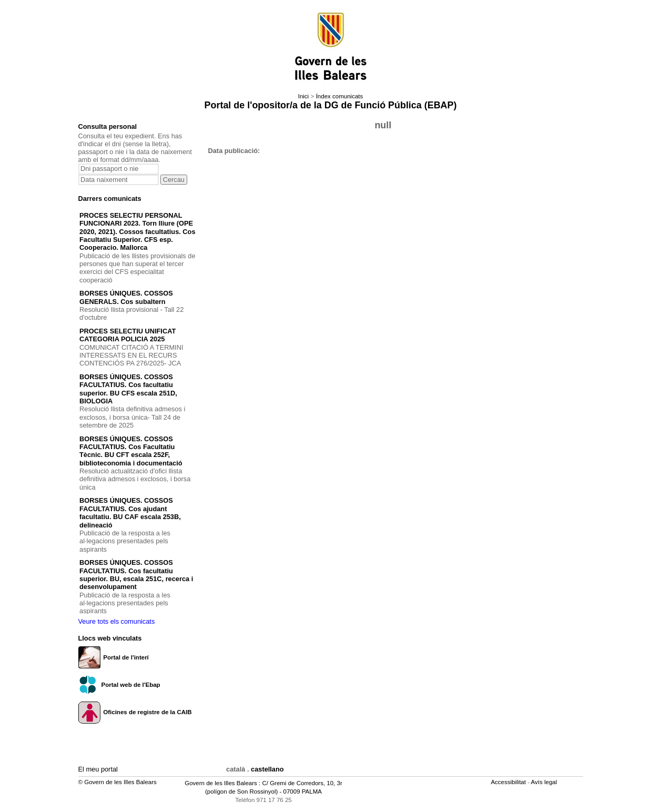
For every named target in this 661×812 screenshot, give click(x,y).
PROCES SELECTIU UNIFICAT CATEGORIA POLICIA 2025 (128, 335)
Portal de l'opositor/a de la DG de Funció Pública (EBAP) (331, 105)
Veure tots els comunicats (117, 621)
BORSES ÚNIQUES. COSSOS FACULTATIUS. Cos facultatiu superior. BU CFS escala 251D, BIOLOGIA (128, 389)
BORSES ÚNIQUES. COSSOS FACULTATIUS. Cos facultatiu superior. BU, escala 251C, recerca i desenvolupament (136, 575)
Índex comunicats (340, 96)
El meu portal (98, 769)
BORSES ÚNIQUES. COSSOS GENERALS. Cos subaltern (126, 297)
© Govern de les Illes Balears (118, 782)
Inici (303, 96)
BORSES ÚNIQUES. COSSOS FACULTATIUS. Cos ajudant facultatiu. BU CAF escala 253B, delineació (130, 512)
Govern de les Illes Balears (221, 783)
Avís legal (545, 782)
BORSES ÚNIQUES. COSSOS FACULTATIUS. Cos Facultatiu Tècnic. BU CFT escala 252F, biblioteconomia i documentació (131, 451)
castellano (267, 769)
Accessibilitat (509, 782)
